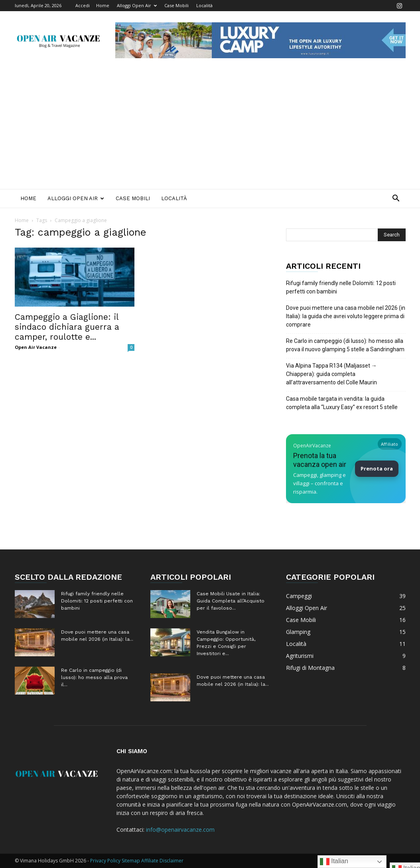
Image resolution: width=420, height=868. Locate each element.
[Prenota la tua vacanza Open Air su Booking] (346, 469)
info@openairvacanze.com (180, 830)
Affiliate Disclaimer (162, 861)
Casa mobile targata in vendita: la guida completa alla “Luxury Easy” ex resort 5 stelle (342, 403)
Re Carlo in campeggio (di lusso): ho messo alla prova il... (94, 677)
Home (103, 5)
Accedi (83, 5)
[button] (396, 199)
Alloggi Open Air (137, 5)
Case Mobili (176, 5)
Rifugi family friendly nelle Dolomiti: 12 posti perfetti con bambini (341, 287)
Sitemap (131, 861)
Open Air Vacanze (36, 347)
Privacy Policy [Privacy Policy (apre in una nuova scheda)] (105, 861)
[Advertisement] (210, 129)
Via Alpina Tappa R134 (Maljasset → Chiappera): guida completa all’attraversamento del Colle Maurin (331, 374)
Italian (334, 862)
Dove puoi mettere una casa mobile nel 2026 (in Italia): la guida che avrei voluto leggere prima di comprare (346, 316)
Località (204, 5)
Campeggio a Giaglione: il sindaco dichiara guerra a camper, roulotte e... (67, 327)
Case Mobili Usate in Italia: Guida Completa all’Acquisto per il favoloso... (231, 601)
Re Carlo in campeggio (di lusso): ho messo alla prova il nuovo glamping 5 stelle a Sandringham (345, 345)
